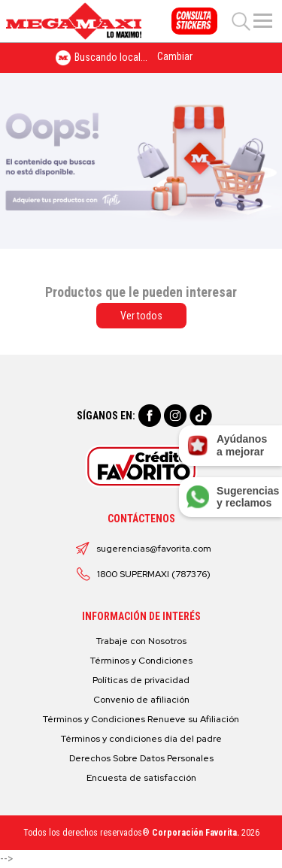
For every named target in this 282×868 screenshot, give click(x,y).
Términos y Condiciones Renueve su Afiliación (141, 719)
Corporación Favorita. (196, 833)
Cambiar (175, 56)
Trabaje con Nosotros (141, 641)
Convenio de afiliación (141, 700)
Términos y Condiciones (141, 661)
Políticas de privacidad (141, 680)
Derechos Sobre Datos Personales (141, 758)
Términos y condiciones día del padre (141, 739)
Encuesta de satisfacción (141, 778)
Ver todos (141, 316)
